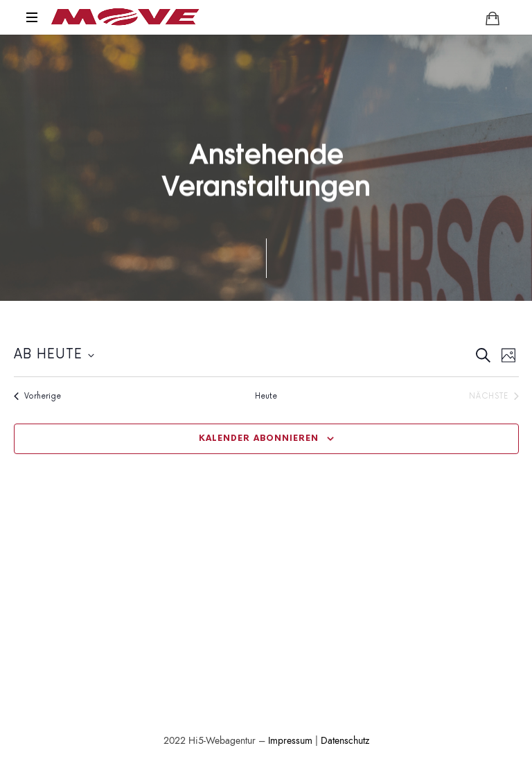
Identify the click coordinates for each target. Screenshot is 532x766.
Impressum (290, 741)
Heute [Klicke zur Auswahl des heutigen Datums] (266, 396)
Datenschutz (345, 741)
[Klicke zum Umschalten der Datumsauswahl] (54, 355)
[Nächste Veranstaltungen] (494, 396)
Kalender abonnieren (259, 438)
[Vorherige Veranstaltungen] (37, 396)
